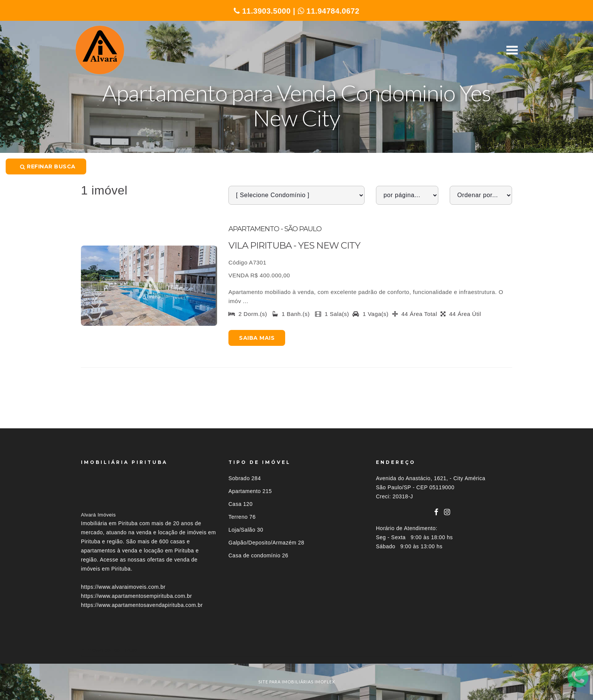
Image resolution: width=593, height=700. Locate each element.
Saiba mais (257, 338)
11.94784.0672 (329, 11)
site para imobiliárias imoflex (297, 682)
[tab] (296, 650)
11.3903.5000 (262, 11)
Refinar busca (48, 166)
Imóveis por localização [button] (112, 650)
